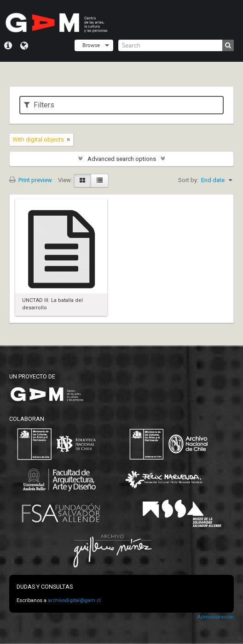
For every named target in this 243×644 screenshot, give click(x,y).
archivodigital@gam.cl (74, 600)
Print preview (31, 180)
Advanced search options (122, 159)
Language (24, 46)
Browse (91, 45)
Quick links (8, 46)
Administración (215, 617)
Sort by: (188, 180)
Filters (39, 105)
